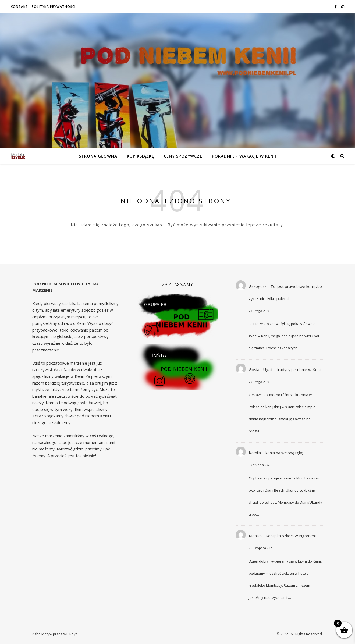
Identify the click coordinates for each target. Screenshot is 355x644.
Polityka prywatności (54, 7)
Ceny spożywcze (183, 156)
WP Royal (71, 634)
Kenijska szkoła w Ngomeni (291, 536)
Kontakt (19, 7)
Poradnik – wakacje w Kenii (244, 156)
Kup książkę (141, 156)
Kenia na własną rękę (284, 453)
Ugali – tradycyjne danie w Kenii (292, 369)
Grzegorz (258, 286)
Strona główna (98, 156)
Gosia (254, 369)
